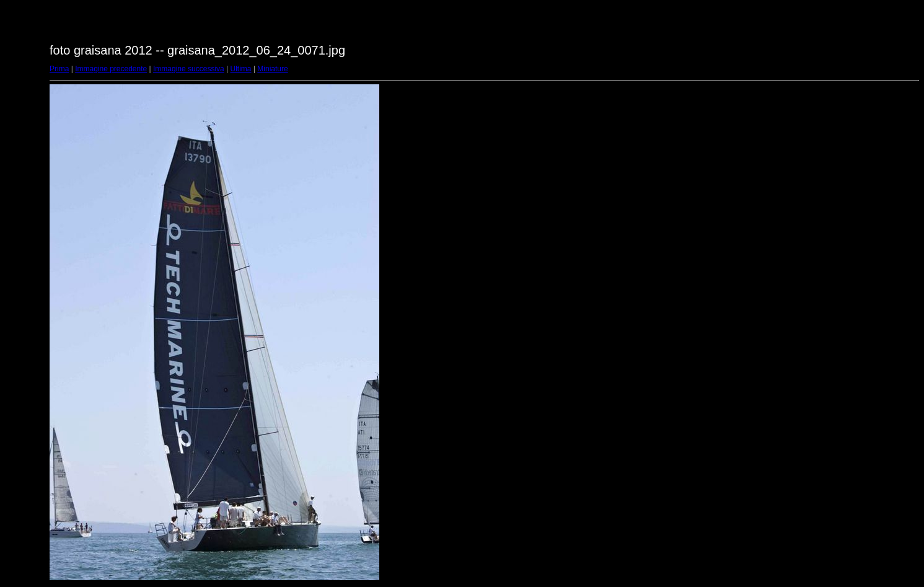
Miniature (272, 69)
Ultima (241, 69)
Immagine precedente (111, 69)
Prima (59, 69)
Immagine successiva (189, 69)
